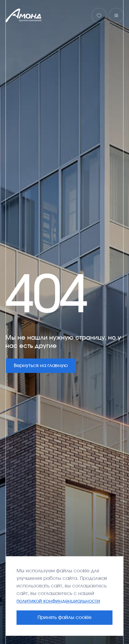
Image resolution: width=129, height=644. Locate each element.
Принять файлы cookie (64, 618)
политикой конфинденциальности (58, 601)
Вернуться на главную (41, 366)
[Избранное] (99, 15)
